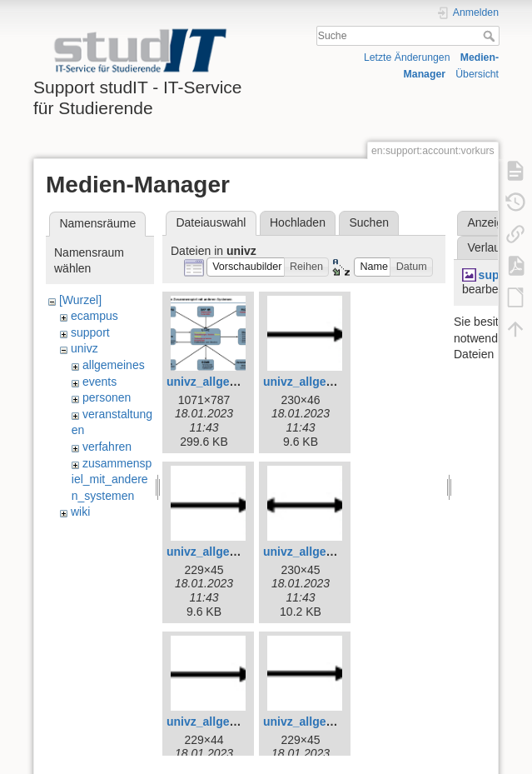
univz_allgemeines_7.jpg (235, 722)
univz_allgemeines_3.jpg (235, 382)
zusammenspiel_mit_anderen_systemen (112, 479)
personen (107, 397)
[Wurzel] (80, 300)
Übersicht (477, 74)
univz (85, 348)
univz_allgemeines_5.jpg (235, 552)
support (90, 332)
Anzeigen (491, 222)
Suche (491, 36)
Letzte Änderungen (407, 57)
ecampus (94, 316)
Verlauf (485, 247)
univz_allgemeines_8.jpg (331, 722)
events (99, 382)
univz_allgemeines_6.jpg (331, 552)
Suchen (369, 222)
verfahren (107, 447)
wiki (80, 512)
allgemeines (114, 365)
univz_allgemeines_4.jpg (331, 382)
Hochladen (298, 222)
